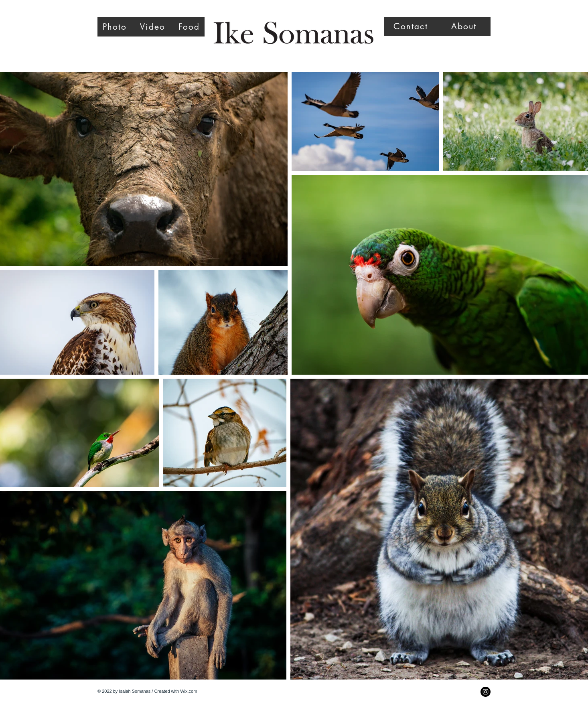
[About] (464, 26)
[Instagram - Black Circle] (486, 692)
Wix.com (189, 691)
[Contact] (411, 26)
